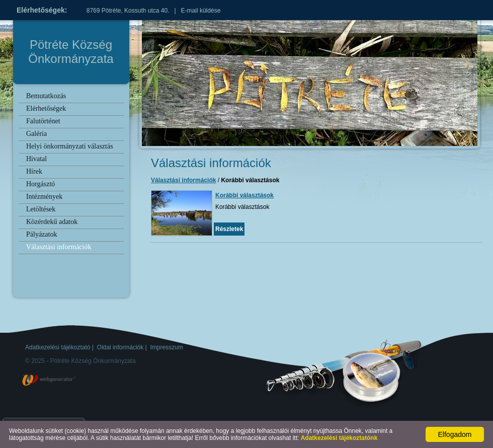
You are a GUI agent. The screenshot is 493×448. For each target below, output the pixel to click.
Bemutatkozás (46, 96)
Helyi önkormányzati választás (70, 146)
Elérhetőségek (46, 108)
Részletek (229, 229)
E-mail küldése (201, 11)
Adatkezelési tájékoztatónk (339, 438)
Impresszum (166, 347)
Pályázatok (42, 234)
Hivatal (36, 159)
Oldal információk (120, 347)
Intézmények (44, 197)
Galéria (36, 134)
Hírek (34, 171)
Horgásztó (40, 184)
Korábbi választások (244, 195)
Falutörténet (43, 121)
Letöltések (41, 209)
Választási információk (59, 247)
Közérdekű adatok (52, 222)
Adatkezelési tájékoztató (58, 347)
